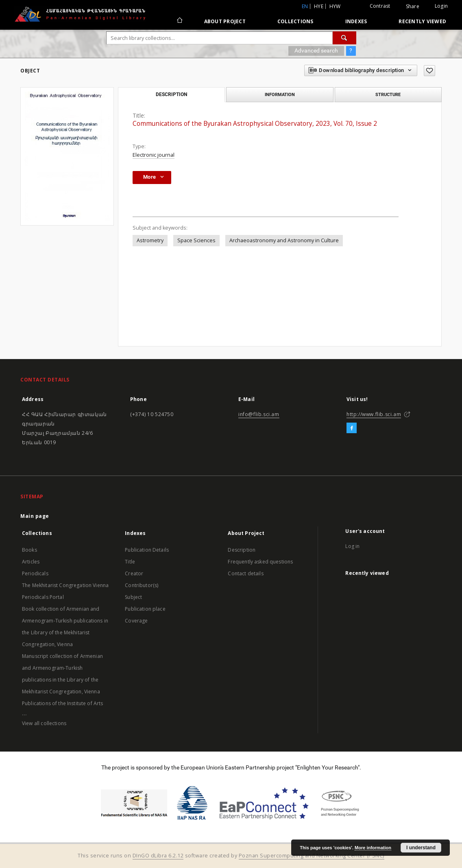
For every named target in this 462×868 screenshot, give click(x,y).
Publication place (145, 609)
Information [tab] (280, 94)
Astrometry (150, 240)
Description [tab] (171, 94)
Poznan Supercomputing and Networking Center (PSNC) (312, 856)
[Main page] (179, 21)
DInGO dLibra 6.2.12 (158, 856)
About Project (225, 21)
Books (29, 550)
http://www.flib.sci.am (374, 414)
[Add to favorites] (429, 71)
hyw (335, 6)
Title (130, 562)
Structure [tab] (388, 94)
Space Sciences (196, 240)
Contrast (380, 6)
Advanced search (316, 50)
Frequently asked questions (260, 562)
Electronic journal (154, 155)
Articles (31, 562)
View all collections (44, 723)
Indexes (356, 21)
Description (242, 550)
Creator (134, 573)
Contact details (245, 573)
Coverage (136, 621)
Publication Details (147, 550)
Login (441, 6)
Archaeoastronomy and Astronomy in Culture (284, 240)
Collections (295, 21)
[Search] (344, 38)
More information (373, 848)
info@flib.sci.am (259, 414)
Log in (352, 546)
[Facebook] (352, 428)
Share (413, 7)
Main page (35, 516)
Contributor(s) (142, 585)
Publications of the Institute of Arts (63, 703)
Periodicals (35, 573)
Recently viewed (422, 21)
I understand (421, 848)
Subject (133, 597)
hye (319, 6)
